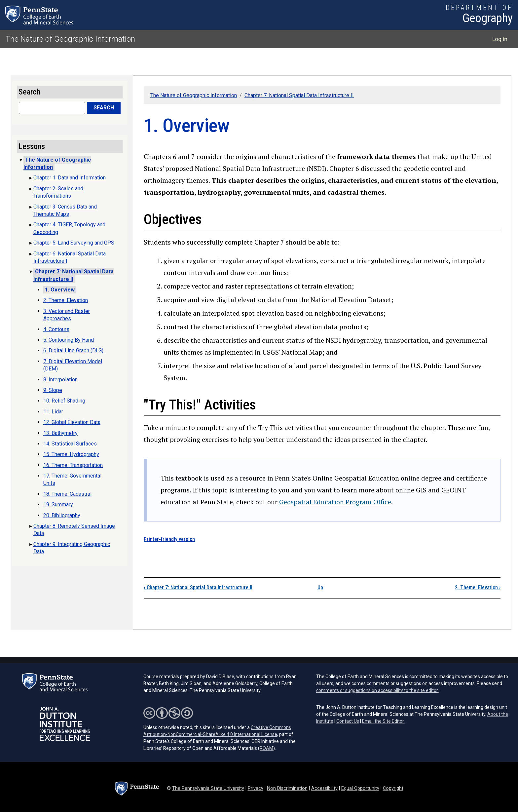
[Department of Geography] (479, 15)
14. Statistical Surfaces (70, 444)
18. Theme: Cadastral (67, 494)
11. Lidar (53, 412)
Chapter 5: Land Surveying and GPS (74, 243)
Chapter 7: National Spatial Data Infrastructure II (299, 95)
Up (320, 587)
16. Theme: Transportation (73, 465)
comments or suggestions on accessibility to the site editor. (377, 690)
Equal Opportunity (360, 788)
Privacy (256, 788)
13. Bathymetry (60, 433)
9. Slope (53, 390)
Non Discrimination (287, 788)
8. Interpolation (60, 380)
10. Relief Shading (64, 401)
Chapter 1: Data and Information (70, 178)
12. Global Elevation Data (72, 422)
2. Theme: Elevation (478, 587)
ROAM (266, 748)
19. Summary (58, 504)
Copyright (393, 788)
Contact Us (348, 721)
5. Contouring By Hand (69, 340)
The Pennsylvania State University (208, 788)
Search (104, 108)
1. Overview (60, 290)
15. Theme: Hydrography (71, 454)
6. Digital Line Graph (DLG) (73, 350)
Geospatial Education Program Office (335, 502)
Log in (500, 39)
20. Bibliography (62, 515)
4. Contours (56, 329)
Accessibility (324, 788)
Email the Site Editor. (383, 721)
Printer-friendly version (169, 539)
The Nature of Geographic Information (70, 39)
